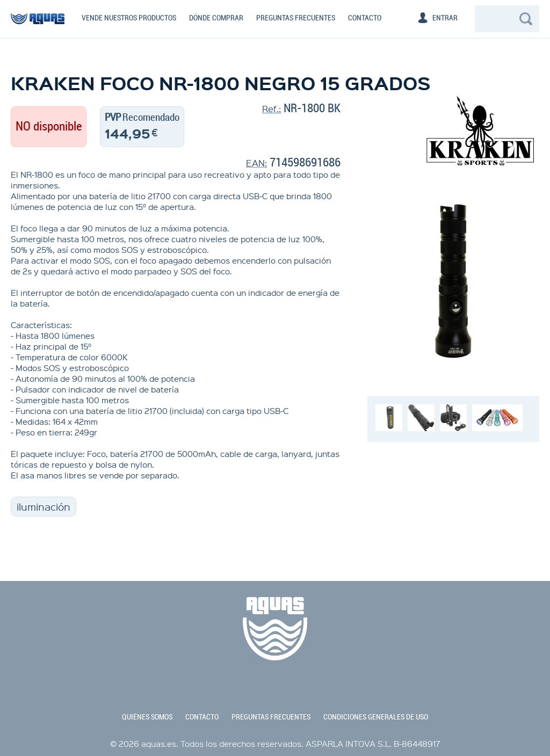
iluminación (44, 507)
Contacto (365, 18)
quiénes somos (147, 717)
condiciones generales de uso (376, 717)
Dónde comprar (216, 18)
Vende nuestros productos (129, 18)
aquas (38, 23)
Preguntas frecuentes (296, 18)
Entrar (445, 18)
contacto (202, 717)
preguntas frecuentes (271, 717)
